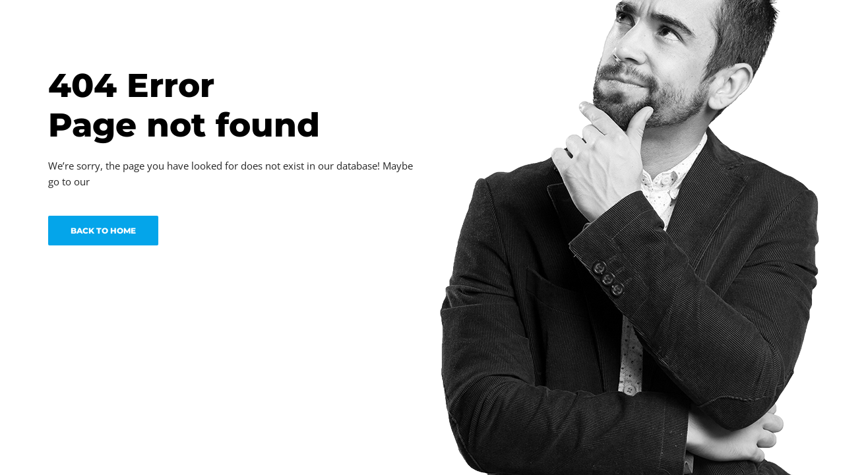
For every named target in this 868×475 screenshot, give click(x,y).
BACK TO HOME (103, 231)
